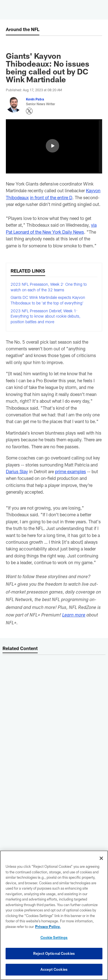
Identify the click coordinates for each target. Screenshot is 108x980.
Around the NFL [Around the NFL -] (23, 29)
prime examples (70, 471)
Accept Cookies (54, 969)
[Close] (101, 858)
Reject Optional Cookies (54, 953)
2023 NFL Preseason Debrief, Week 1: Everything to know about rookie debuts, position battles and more (45, 316)
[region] (54, 915)
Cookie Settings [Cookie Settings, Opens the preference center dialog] (54, 937)
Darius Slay (17, 471)
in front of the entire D (51, 197)
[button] (52, 146)
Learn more (74, 616)
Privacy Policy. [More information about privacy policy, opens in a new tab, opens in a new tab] (48, 927)
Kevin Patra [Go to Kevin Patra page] (35, 99)
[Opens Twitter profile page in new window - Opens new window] (29, 111)
